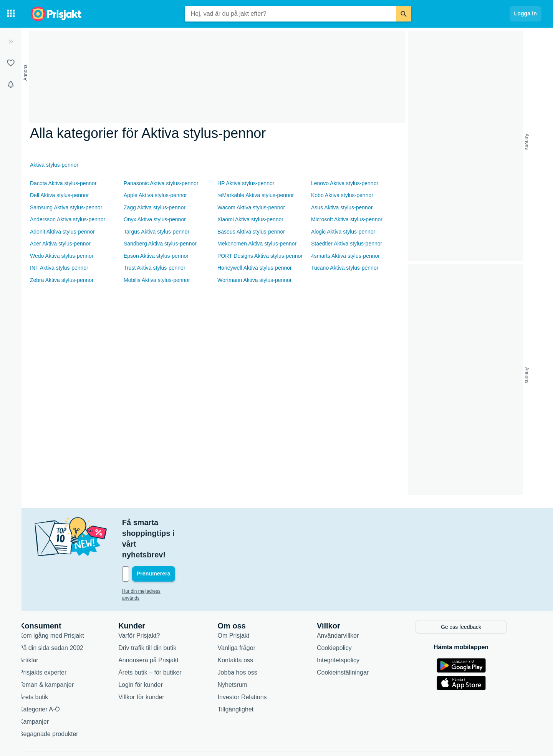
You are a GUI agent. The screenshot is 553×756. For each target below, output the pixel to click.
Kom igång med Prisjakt (65, 602)
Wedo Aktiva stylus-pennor (62, 256)
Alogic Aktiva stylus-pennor (343, 232)
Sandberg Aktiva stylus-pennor (160, 244)
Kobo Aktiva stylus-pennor (342, 195)
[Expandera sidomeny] (11, 41)
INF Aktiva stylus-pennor (59, 268)
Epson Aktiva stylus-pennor (156, 256)
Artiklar (43, 627)
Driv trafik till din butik (161, 614)
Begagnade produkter (63, 700)
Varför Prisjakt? (153, 602)
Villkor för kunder (155, 664)
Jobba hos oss (251, 639)
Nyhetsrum (246, 651)
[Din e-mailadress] (186, 542)
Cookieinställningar (357, 639)
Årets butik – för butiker (164, 639)
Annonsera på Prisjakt (162, 627)
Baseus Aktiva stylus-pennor (251, 232)
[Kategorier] (11, 14)
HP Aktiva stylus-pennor (246, 183)
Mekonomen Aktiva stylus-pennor (257, 244)
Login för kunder (154, 651)
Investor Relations (256, 664)
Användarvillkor (352, 602)
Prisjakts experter (57, 639)
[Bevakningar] (11, 85)
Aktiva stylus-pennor (54, 165)
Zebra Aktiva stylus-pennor (62, 280)
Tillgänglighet (250, 676)
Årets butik (48, 664)
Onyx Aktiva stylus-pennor (155, 219)
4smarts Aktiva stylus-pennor (345, 256)
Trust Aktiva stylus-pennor (155, 268)
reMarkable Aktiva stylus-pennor (256, 195)
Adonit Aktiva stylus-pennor (62, 232)
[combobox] (290, 14)
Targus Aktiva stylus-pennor (156, 232)
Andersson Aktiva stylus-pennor (68, 219)
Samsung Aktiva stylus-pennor (66, 207)
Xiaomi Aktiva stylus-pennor (250, 219)
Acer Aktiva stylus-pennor (60, 244)
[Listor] (11, 63)
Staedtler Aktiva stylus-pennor (347, 244)
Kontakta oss (249, 627)
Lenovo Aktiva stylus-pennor (345, 183)
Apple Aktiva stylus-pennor (155, 195)
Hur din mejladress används (165, 559)
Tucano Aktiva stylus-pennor (345, 268)
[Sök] (404, 14)
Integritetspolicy (352, 627)
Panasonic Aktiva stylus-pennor (161, 183)
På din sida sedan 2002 (65, 614)
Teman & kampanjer (60, 651)
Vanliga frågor (250, 614)
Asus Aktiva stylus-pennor (342, 207)
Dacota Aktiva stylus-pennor (63, 183)
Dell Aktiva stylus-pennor (59, 195)
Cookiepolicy (348, 614)
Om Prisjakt (248, 602)
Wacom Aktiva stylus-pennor (251, 207)
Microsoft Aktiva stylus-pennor (347, 219)
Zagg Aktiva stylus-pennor (155, 207)
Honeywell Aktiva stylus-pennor (255, 268)
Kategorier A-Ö (53, 676)
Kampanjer (48, 688)
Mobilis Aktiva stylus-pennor (157, 280)
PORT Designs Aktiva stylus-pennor (260, 256)
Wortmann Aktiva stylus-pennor (255, 280)
